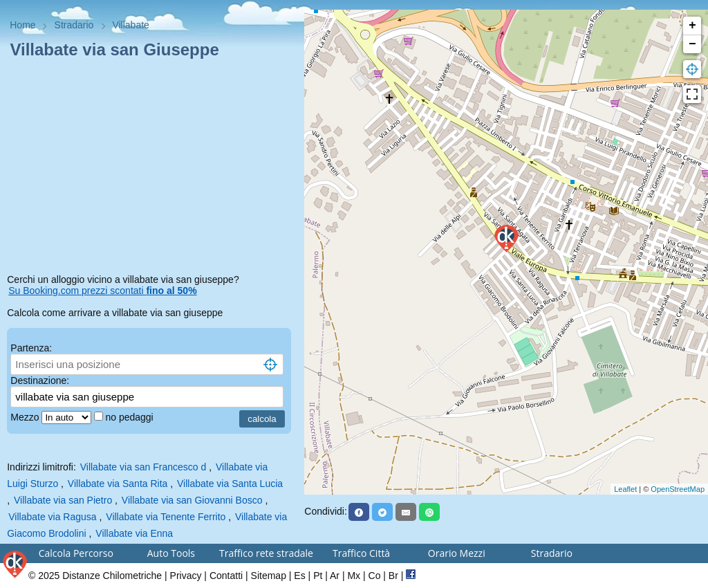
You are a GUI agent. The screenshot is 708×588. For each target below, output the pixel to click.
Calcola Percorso (76, 553)
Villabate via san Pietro (63, 500)
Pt (318, 576)
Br (393, 576)
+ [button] (692, 26)
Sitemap (269, 576)
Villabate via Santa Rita (118, 484)
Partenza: (31, 348)
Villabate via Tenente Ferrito (166, 517)
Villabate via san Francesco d (143, 467)
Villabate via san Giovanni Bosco (192, 500)
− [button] (692, 44)
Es (299, 576)
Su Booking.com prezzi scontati (102, 291)
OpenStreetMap (678, 489)
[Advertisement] (152, 169)
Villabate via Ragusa (52, 517)
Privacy (186, 576)
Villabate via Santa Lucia (230, 484)
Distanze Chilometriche (112, 576)
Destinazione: (40, 380)
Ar (335, 576)
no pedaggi (130, 417)
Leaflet (625, 489)
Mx (354, 576)
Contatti (226, 576)
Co (375, 576)
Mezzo (26, 417)
